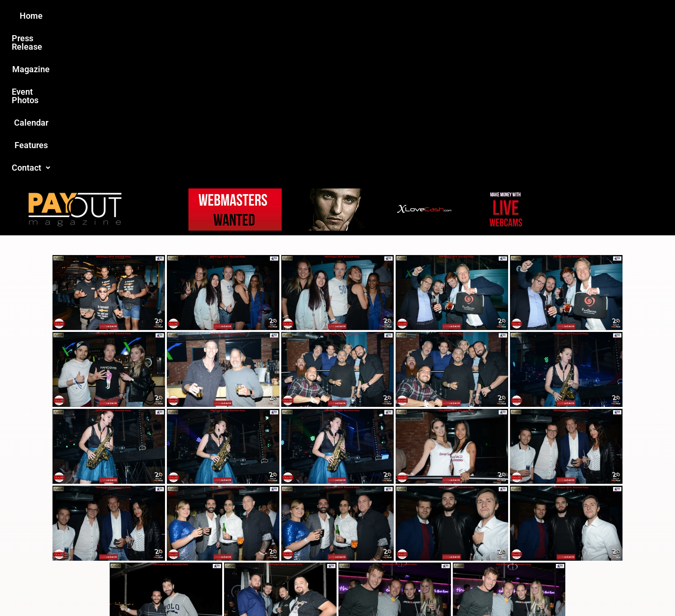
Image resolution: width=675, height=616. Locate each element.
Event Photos (342, 16)
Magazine (284, 16)
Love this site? (194, 544)
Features (446, 16)
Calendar (398, 16)
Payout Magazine (229, 589)
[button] (495, 16)
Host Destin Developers (542, 589)
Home (172, 16)
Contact (495, 16)
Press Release (224, 16)
